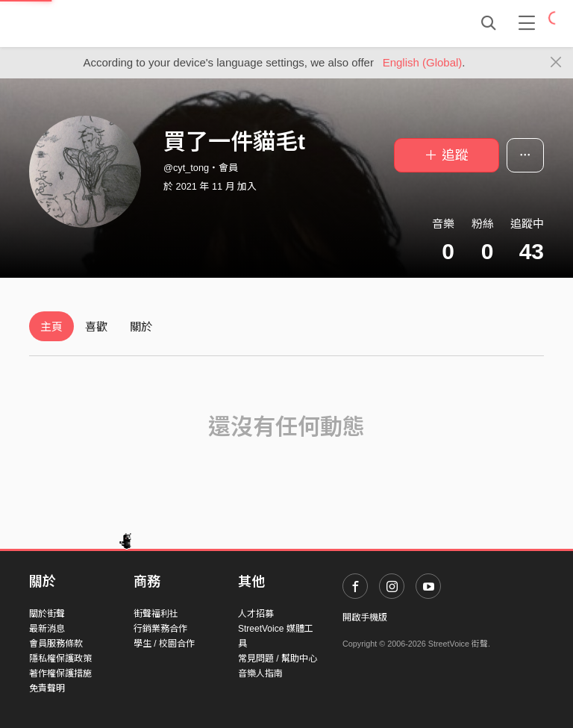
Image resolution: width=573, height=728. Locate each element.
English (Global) (423, 62)
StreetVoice (91, 23)
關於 (141, 327)
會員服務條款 (56, 644)
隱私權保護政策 (60, 659)
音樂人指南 (260, 673)
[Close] (556, 63)
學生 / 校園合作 (164, 644)
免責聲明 (47, 688)
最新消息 (47, 629)
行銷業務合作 (160, 629)
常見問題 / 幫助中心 (278, 659)
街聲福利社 (156, 614)
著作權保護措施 (60, 673)
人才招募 (256, 614)
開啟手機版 (365, 617)
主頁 (51, 327)
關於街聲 (47, 614)
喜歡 (96, 327)
